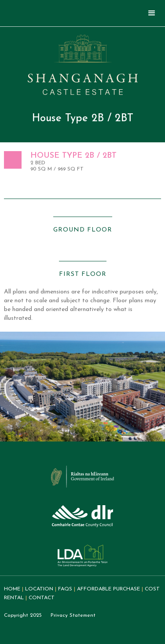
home (12, 589)
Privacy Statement (73, 615)
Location (39, 589)
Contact (42, 598)
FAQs (65, 589)
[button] (152, 13)
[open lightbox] (83, 217)
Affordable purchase (108, 589)
